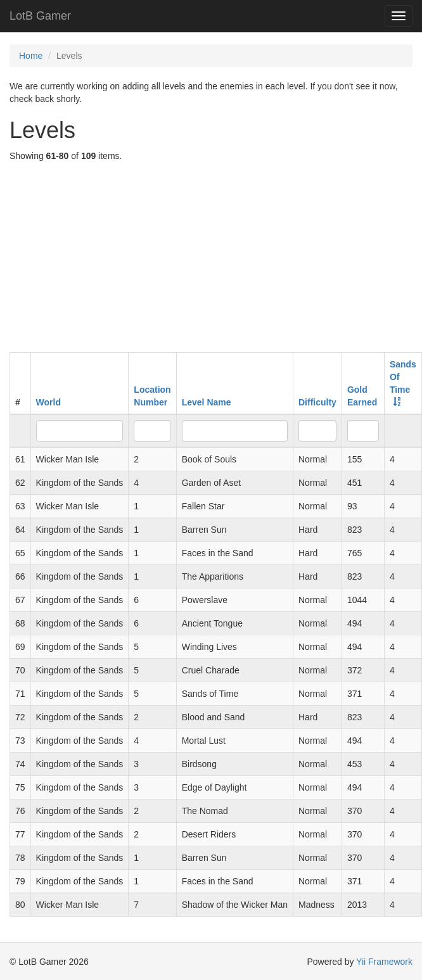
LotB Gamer (40, 16)
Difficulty (317, 402)
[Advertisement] (211, 257)
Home (31, 56)
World (48, 402)
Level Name (207, 402)
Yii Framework (384, 962)
